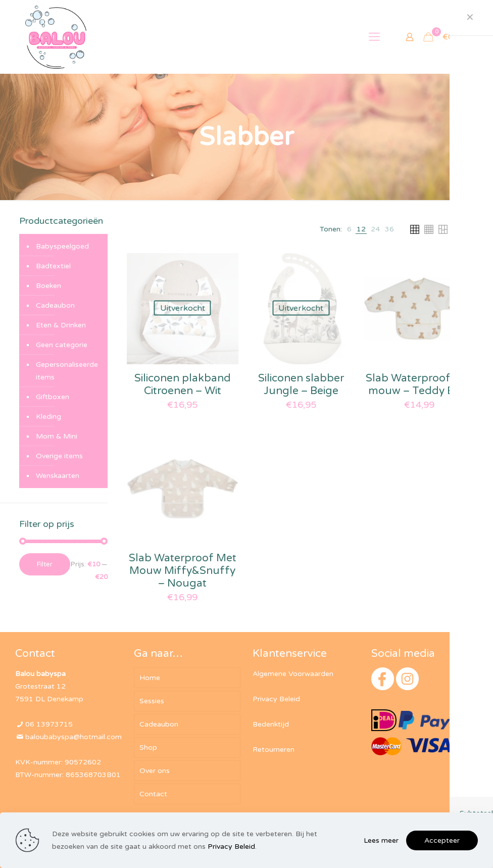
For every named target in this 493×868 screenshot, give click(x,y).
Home (150, 678)
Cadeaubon (55, 305)
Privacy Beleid (276, 699)
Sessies (152, 701)
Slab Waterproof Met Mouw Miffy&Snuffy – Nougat (183, 571)
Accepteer (442, 840)
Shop (148, 748)
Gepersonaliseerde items (67, 371)
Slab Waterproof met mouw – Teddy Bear (420, 384)
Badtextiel (53, 266)
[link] (349, 229)
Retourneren (274, 750)
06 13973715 (49, 724)
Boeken (48, 286)
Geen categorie (62, 345)
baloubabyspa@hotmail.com (73, 737)
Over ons (155, 771)
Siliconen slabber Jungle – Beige (301, 384)
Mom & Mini (57, 436)
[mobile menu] (374, 37)
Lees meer (381, 840)
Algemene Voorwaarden (293, 674)
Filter (45, 564)
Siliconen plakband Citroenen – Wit (183, 384)
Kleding (48, 417)
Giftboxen (53, 397)
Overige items (59, 456)
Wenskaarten (58, 476)
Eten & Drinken (61, 325)
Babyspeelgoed (62, 246)
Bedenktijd (271, 724)
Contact (153, 794)
